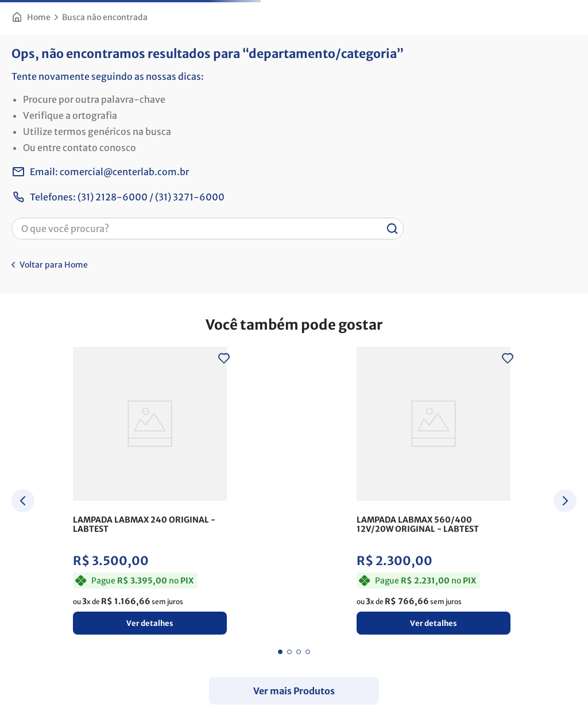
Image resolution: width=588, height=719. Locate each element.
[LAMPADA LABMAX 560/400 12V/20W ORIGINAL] (434, 494)
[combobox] (208, 229)
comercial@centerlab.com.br (124, 172)
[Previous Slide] (23, 501)
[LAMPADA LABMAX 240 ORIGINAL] (150, 494)
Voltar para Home (54, 265)
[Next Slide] (565, 501)
